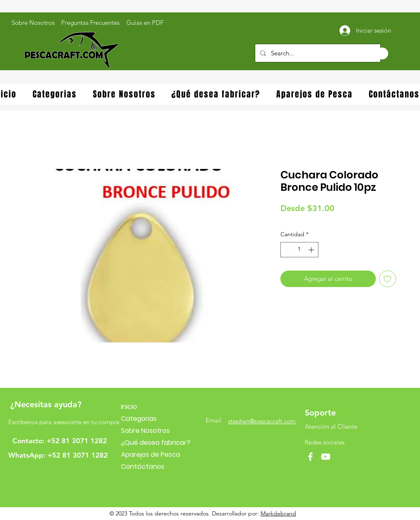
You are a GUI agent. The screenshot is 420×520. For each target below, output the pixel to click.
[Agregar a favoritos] (388, 279)
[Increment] (312, 250)
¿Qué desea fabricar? (156, 443)
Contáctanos (143, 467)
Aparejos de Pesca (151, 455)
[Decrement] (287, 250)
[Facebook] (310, 457)
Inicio (129, 407)
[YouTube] (326, 457)
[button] (374, 53)
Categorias (139, 419)
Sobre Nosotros (145, 431)
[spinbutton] (299, 250)
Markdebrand (278, 513)
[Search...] (317, 53)
